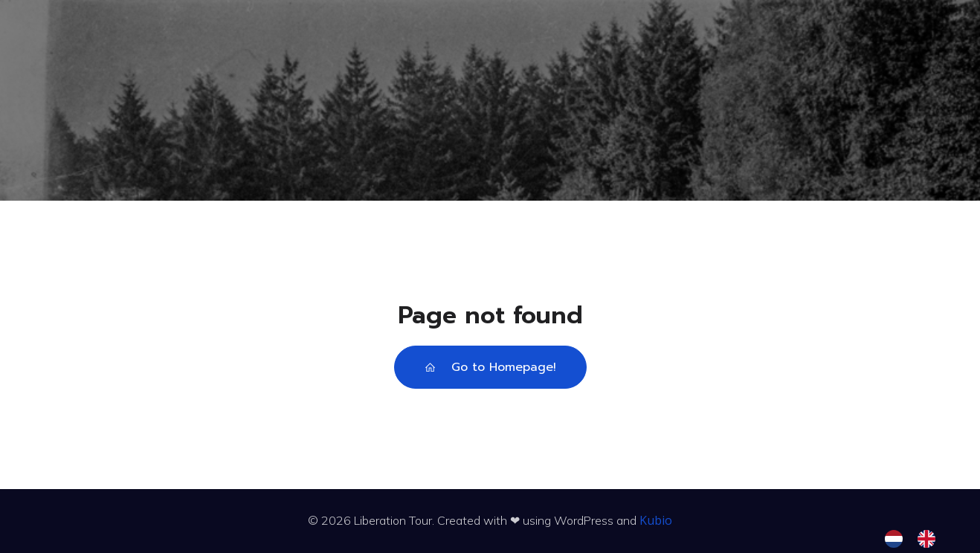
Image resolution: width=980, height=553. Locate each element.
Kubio (656, 520)
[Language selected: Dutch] (918, 539)
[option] (930, 539)
